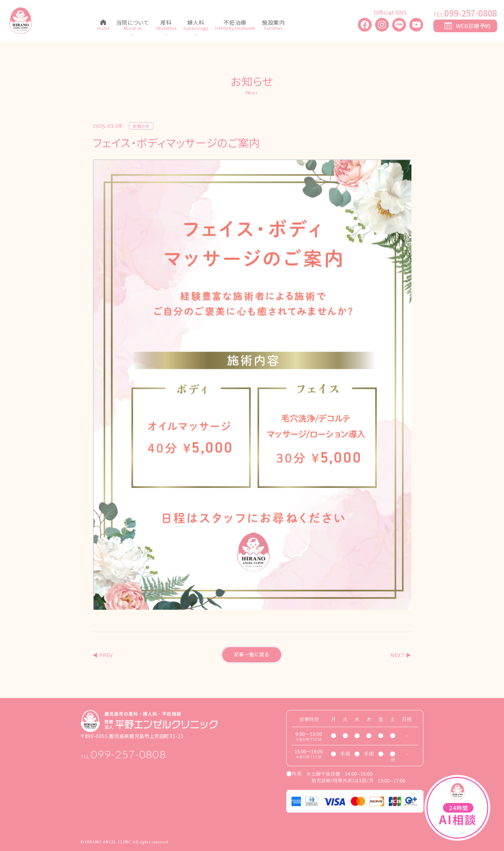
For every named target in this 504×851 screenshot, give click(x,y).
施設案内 (273, 23)
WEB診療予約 (473, 26)
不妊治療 (235, 23)
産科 (166, 23)
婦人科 (196, 23)
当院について (133, 23)
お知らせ (141, 126)
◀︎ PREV (103, 655)
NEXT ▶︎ (401, 655)
